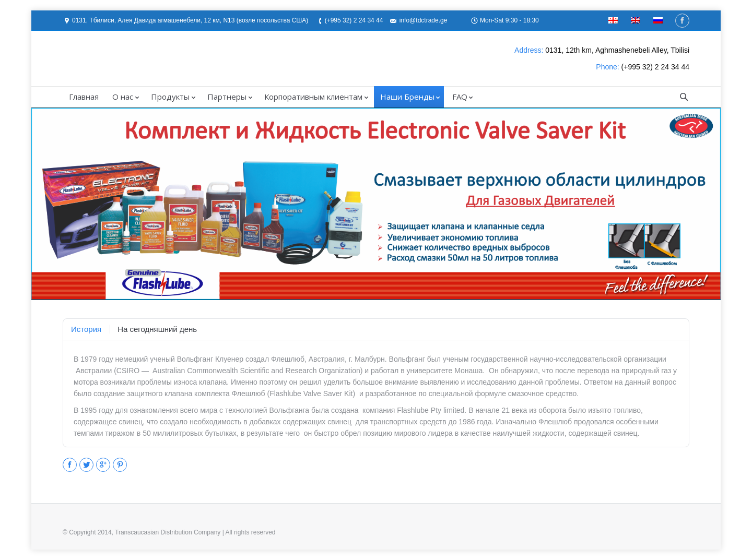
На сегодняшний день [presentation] (157, 329)
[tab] (86, 329)
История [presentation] (86, 329)
